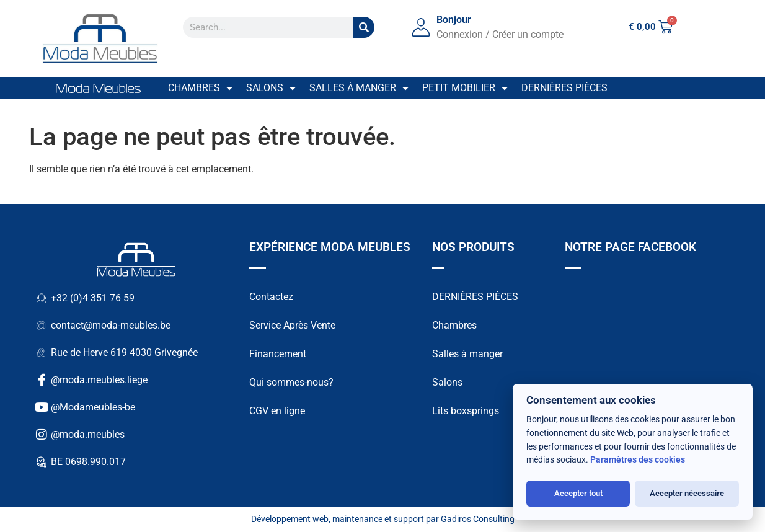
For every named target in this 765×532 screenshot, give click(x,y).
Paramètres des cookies (638, 460)
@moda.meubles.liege (99, 380)
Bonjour (454, 20)
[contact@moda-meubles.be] (42, 326)
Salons (271, 88)
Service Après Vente (292, 325)
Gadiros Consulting (478, 519)
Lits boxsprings (466, 411)
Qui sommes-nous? (291, 382)
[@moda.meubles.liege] (42, 380)
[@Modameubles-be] (42, 407)
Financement (278, 354)
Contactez (271, 297)
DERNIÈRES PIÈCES (475, 297)
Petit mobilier (465, 88)
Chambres (200, 88)
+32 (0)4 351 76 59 (93, 298)
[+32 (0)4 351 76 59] (42, 298)
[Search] (364, 27)
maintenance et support (378, 519)
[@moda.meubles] (42, 435)
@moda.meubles (88, 434)
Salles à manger (359, 88)
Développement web (290, 519)
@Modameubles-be (93, 407)
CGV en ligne (277, 411)
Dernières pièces (564, 88)
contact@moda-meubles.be (111, 325)
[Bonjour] (421, 27)
